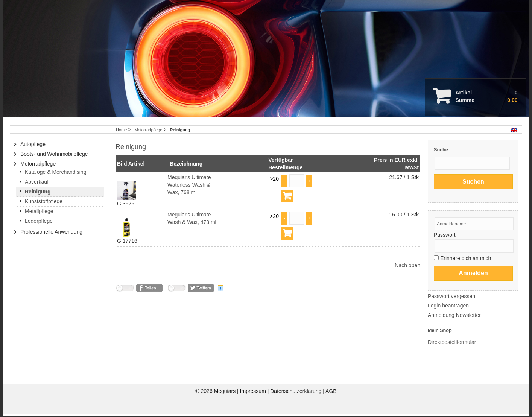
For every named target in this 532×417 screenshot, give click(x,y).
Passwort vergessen (451, 300)
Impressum (254, 394)
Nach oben (407, 269)
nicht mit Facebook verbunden (125, 293)
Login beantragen (448, 309)
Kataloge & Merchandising (55, 175)
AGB (331, 394)
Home (121, 133)
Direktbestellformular (452, 345)
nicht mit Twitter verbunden (176, 293)
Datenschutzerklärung (296, 394)
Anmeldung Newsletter (454, 318)
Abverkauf (37, 185)
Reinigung (38, 195)
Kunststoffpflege (44, 205)
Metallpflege (39, 215)
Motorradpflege (149, 133)
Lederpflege (39, 224)
